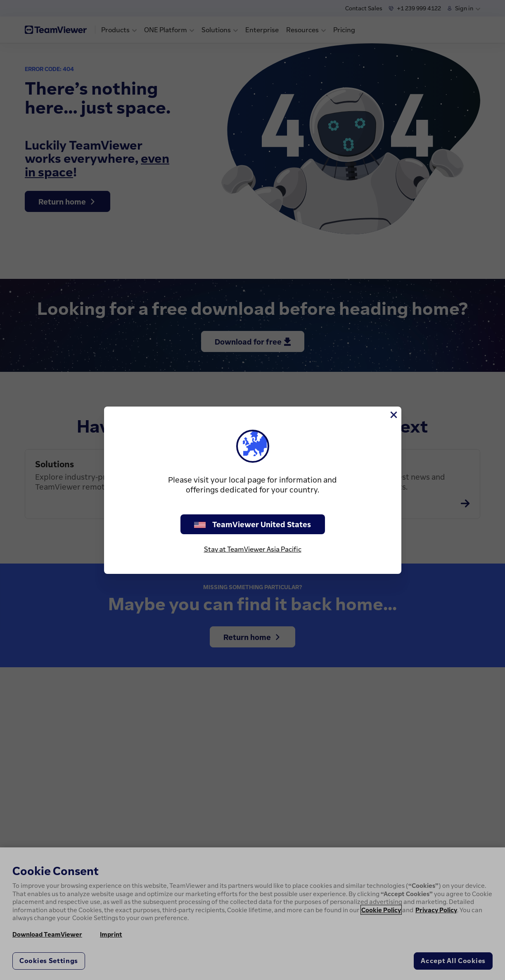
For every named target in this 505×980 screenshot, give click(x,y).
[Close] (393, 415)
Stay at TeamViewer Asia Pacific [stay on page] (253, 549)
